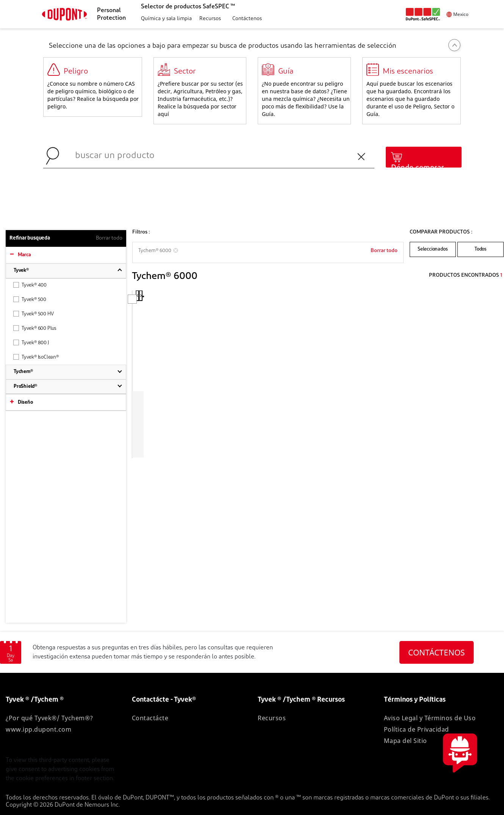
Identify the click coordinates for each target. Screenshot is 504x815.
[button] (165, 19)
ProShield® (25, 386)
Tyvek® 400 (30, 285)
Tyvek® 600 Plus (35, 328)
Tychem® (23, 372)
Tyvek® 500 (30, 299)
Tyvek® (21, 270)
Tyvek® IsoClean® (36, 357)
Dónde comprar (418, 168)
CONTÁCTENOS (437, 652)
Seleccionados (433, 249)
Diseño (25, 402)
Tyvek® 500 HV (33, 314)
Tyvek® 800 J (31, 342)
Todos (481, 249)
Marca (24, 255)
